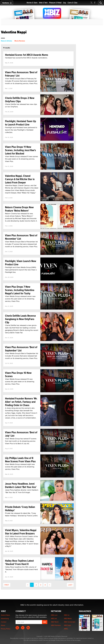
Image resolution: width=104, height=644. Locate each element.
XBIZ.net (54, 618)
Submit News (5, 615)
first (7, 585)
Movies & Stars (32, 3)
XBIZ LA (67, 615)
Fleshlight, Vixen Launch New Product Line (21, 263)
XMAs (66, 629)
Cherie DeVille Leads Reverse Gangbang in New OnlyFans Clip (20, 319)
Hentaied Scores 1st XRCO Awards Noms (27, 55)
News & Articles (7, 41)
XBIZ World (55, 622)
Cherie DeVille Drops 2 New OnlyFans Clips (20, 100)
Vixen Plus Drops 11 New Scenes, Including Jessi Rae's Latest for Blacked (20, 150)
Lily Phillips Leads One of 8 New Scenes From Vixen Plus (20, 460)
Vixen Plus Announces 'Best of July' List (21, 434)
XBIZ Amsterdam (70, 622)
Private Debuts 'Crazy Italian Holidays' (20, 509)
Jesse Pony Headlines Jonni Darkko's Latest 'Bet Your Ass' (21, 485)
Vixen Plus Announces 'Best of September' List (21, 349)
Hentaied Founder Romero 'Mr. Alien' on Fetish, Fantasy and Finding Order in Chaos (21, 402)
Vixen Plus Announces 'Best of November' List (21, 237)
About (3, 625)
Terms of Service (72, 640)
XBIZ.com (54, 615)
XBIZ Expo (67, 625)
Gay (65, 3)
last (70, 585)
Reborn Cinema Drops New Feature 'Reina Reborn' (19, 209)
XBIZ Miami (68, 618)
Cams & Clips (72, 3)
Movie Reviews (20, 41)
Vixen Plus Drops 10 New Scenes (18, 374)
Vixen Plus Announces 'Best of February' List (21, 74)
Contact (4, 622)
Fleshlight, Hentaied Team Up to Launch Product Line (21, 123)
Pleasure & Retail (55, 3)
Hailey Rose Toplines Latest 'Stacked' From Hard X (19, 562)
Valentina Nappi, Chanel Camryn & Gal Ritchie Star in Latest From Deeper (20, 179)
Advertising (5, 618)
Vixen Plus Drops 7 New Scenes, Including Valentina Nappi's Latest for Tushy (20, 290)
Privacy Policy (6, 629)
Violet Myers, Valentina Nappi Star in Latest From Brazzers (21, 532)
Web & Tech (43, 3)
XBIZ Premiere (56, 625)
